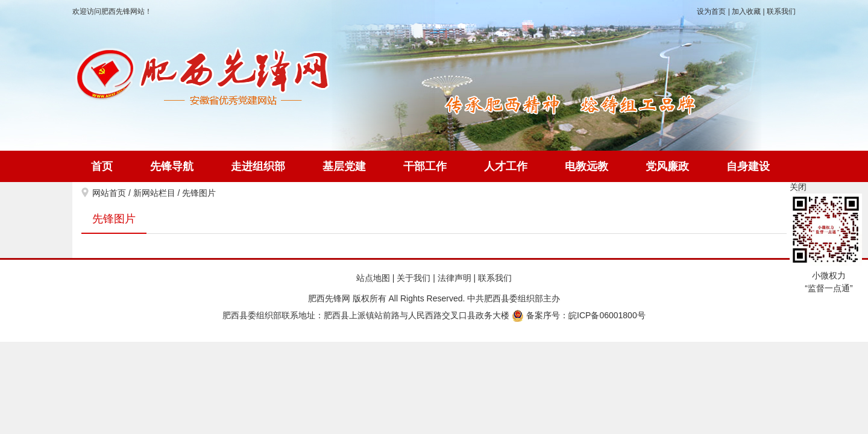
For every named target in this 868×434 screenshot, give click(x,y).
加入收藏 (746, 11)
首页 (102, 166)
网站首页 (109, 193)
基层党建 (344, 166)
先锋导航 (172, 166)
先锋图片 (199, 193)
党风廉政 (667, 166)
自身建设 (748, 166)
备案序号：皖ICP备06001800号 (579, 315)
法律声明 (454, 278)
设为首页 (711, 11)
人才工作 (506, 166)
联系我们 (781, 11)
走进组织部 (258, 166)
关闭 (798, 187)
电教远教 (587, 166)
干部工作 (425, 166)
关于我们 (414, 278)
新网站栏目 (154, 193)
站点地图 (373, 278)
